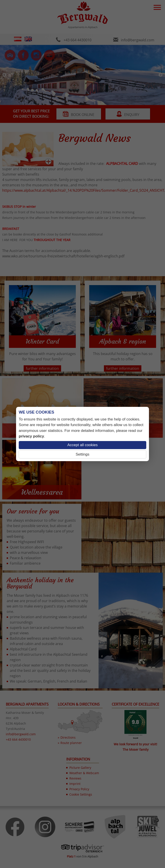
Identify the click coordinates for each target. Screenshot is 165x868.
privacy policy (31, 436)
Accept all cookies (82, 445)
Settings (82, 454)
